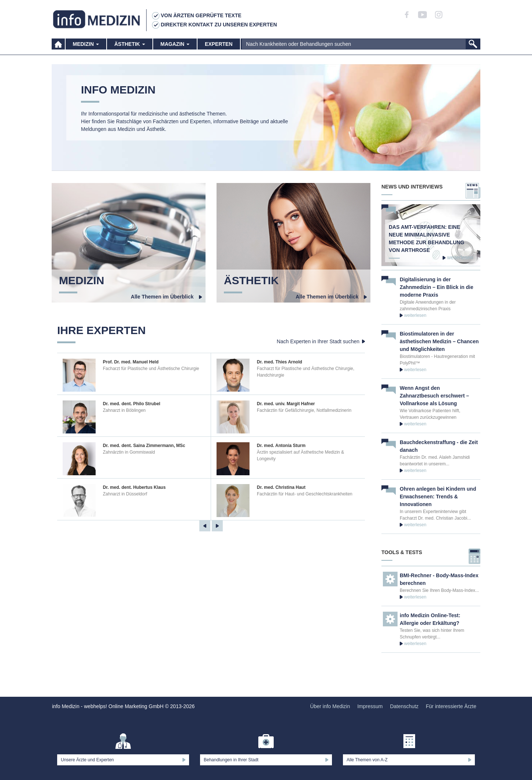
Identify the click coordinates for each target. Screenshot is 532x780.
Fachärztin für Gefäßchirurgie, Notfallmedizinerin (304, 410)
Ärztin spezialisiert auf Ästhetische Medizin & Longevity (300, 455)
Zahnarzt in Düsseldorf (125, 494)
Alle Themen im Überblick (164, 297)
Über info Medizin (330, 706)
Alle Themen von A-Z (367, 760)
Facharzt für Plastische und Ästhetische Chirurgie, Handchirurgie (306, 372)
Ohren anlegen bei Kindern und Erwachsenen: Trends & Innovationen (438, 497)
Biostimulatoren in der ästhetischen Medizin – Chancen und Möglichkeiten (439, 341)
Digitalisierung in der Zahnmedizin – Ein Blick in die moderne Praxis (437, 287)
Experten (219, 48)
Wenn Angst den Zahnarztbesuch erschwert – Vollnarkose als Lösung (434, 396)
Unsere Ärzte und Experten (87, 760)
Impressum (370, 706)
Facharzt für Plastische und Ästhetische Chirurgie (151, 369)
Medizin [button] (86, 48)
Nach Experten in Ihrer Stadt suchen (318, 341)
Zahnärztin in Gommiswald (129, 452)
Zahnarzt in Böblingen (124, 410)
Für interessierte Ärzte (451, 706)
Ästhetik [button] (130, 48)
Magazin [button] (175, 48)
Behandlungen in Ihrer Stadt (231, 760)
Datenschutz (404, 706)
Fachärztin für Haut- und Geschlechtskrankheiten (305, 494)
